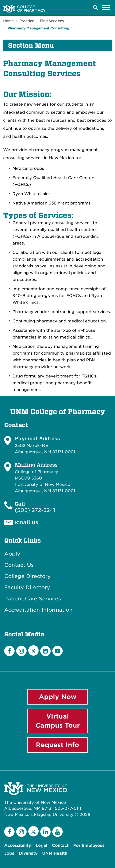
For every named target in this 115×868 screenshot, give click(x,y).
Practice (27, 21)
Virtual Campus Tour (58, 721)
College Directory (27, 576)
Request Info (57, 745)
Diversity (28, 853)
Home (8, 21)
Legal (41, 845)
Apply (12, 554)
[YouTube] (57, 651)
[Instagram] (21, 651)
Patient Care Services (33, 599)
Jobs (9, 853)
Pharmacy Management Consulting (38, 28)
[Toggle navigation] (106, 7)
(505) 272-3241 (35, 510)
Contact (60, 845)
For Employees (89, 845)
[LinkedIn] (45, 651)
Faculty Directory (27, 587)
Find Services (52, 21)
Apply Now (58, 697)
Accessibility (18, 845)
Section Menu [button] (31, 46)
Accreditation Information (38, 610)
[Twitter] (33, 650)
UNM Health (55, 853)
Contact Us (19, 565)
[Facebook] (9, 651)
